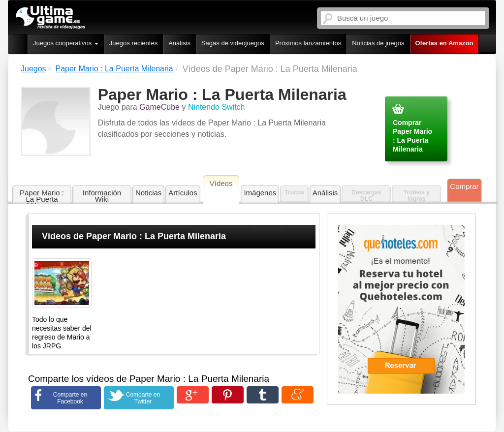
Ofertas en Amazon (444, 43)
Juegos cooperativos (66, 43)
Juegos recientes (133, 43)
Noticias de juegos (378, 43)
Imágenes (260, 193)
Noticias (148, 193)
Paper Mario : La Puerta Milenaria (42, 196)
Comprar (464, 186)
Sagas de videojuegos (233, 43)
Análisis (179, 43)
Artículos (183, 193)
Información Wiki (102, 196)
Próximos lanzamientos (308, 43)
